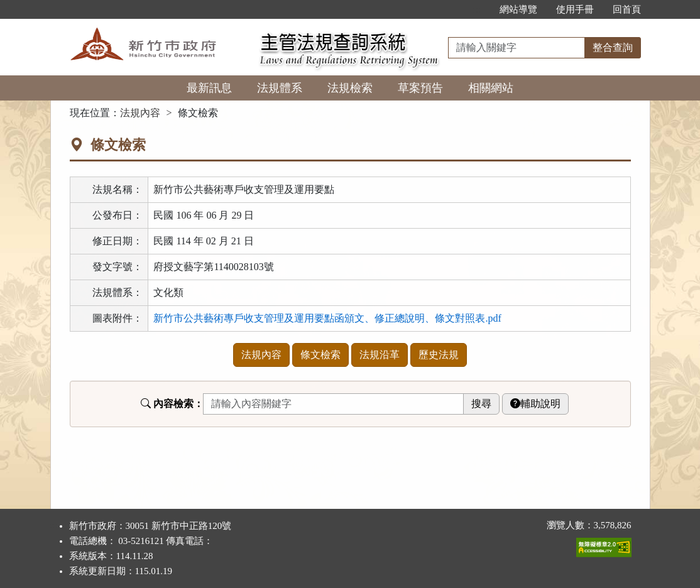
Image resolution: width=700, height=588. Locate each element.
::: (477, 9)
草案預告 (420, 88)
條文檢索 (320, 355)
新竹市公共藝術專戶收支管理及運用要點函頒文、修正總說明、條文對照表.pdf (327, 318)
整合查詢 (613, 47)
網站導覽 (518, 9)
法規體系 (280, 88)
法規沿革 (380, 355)
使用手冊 (575, 9)
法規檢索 (350, 88)
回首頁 (627, 9)
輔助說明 (535, 404)
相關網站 (491, 88)
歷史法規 (439, 355)
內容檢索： (172, 404)
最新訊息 (209, 88)
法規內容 (140, 113)
